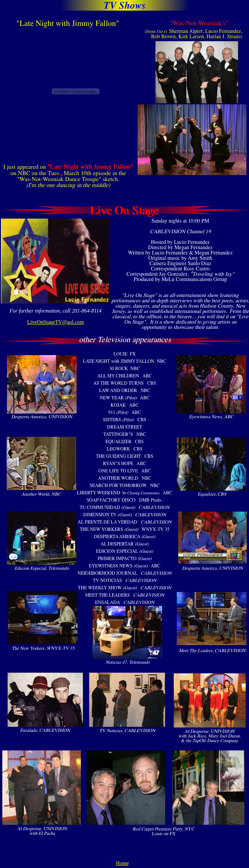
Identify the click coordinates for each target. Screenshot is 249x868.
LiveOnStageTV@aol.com (56, 322)
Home (122, 863)
